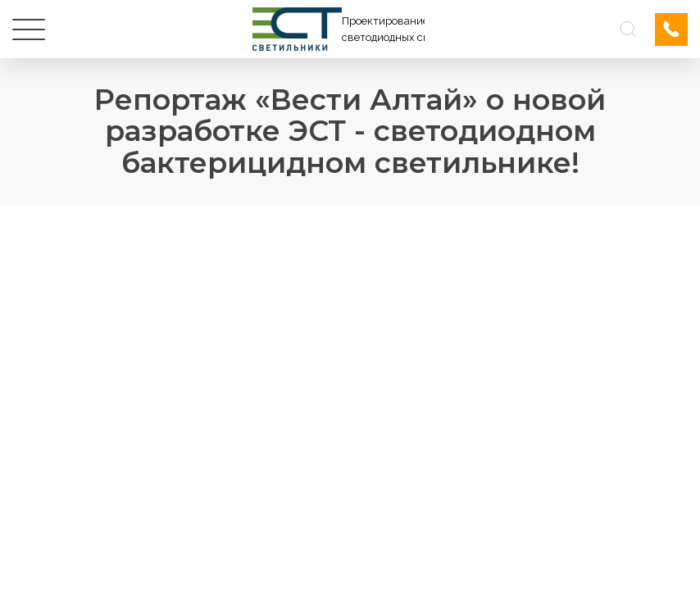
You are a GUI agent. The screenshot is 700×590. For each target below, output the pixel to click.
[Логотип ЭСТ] (339, 29)
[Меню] (29, 29)
